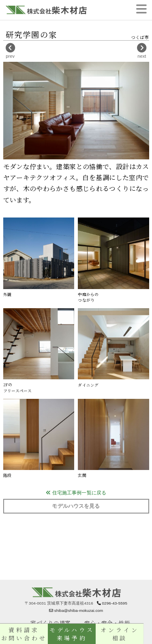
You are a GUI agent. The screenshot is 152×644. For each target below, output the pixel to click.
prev (10, 51)
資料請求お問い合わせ (25, 634)
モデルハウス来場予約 (76, 634)
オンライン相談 (127, 634)
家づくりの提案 (50, 623)
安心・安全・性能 (107, 623)
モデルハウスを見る (76, 506)
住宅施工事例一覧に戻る (76, 493)
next (142, 51)
